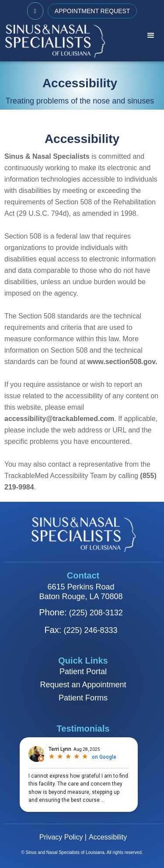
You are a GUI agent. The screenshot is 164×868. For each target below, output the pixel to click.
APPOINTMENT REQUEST (92, 11)
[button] (151, 36)
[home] (52, 41)
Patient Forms (83, 698)
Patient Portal (83, 672)
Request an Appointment (83, 685)
